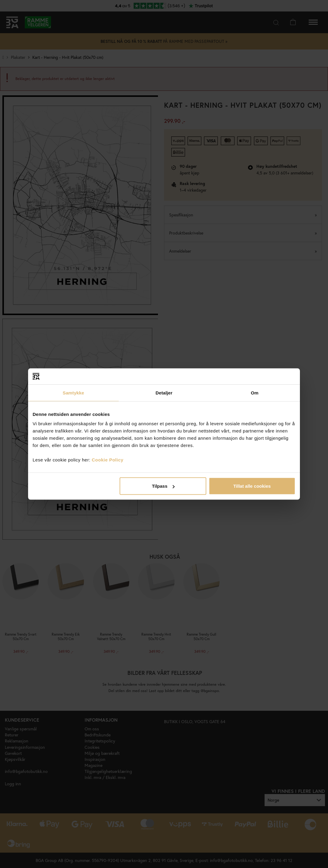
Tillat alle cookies (252, 486)
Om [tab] (254, 393)
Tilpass (163, 486)
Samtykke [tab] (74, 393)
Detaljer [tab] (164, 393)
